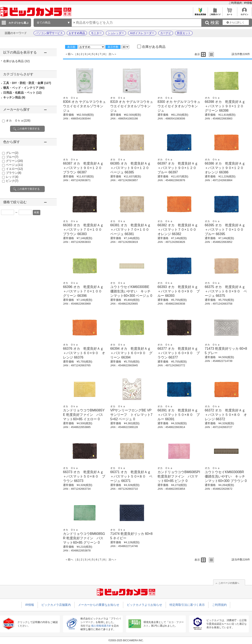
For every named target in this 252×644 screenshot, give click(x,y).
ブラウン (14, 173)
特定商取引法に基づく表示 (187, 605)
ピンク (12, 181)
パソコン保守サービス (49, 33)
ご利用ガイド (215, 13)
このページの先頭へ (229, 583)
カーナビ (166, 33)
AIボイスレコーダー (142, 33)
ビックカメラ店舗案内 (56, 605)
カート (230, 13)
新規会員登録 (200, 13)
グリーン (14, 161)
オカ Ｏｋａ (18, 120)
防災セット (184, 33)
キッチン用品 (14, 97)
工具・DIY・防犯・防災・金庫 (27, 83)
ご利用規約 (236, 3)
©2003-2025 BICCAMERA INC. (126, 640)
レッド (12, 177)
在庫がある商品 (16, 61)
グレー (12, 153)
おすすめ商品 (77, 33)
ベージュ (14, 165)
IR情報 (248, 3)
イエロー (14, 169)
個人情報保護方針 (101, 626)
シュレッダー (116, 33)
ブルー (12, 157)
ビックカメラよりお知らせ (144, 605)
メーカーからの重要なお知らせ (99, 605)
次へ (111, 54)
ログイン (244, 13)
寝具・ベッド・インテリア (24, 88)
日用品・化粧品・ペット (22, 93)
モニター (96, 33)
